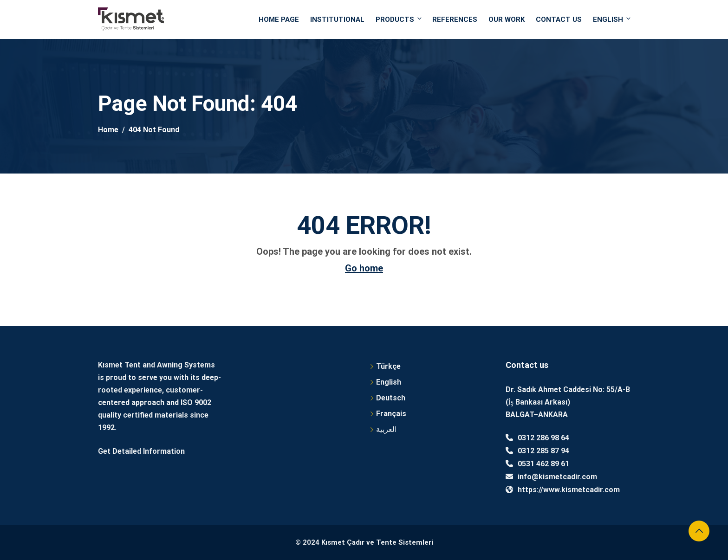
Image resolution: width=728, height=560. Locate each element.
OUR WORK (507, 19)
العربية (386, 429)
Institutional (337, 19)
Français (391, 414)
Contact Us (559, 19)
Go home (364, 268)
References (455, 19)
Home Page (279, 19)
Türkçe (388, 366)
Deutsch (391, 398)
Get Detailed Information (141, 451)
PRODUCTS (399, 19)
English (611, 19)
